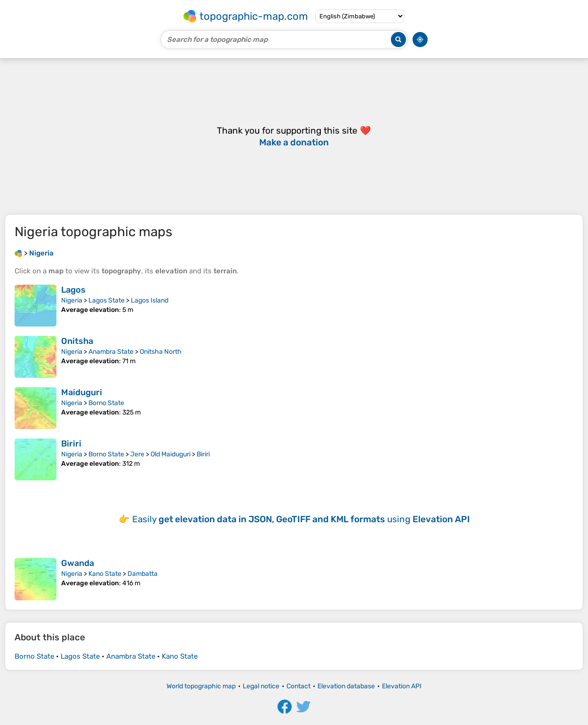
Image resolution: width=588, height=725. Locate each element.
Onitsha (77, 341)
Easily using (301, 519)
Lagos (73, 290)
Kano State (105, 574)
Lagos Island (150, 300)
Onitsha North (161, 352)
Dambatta (143, 574)
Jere (137, 454)
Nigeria (72, 300)
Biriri (71, 444)
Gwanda (78, 563)
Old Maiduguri (171, 454)
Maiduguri (82, 392)
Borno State (106, 403)
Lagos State (107, 300)
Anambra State (111, 352)
